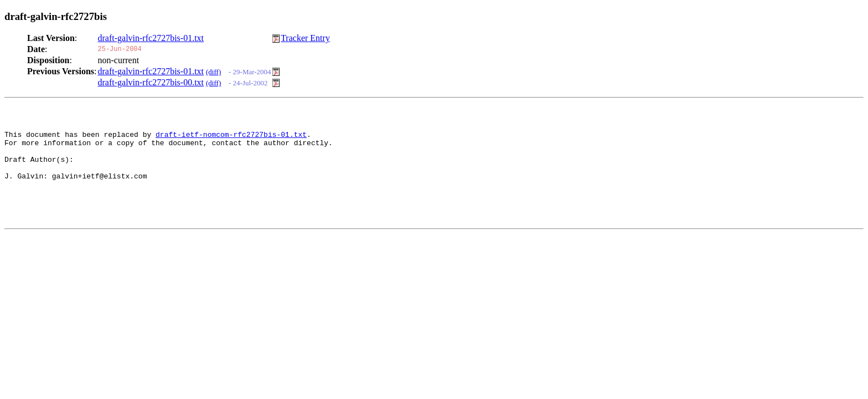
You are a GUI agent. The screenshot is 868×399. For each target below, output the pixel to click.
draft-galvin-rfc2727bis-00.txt (151, 82)
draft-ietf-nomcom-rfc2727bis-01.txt (231, 139)
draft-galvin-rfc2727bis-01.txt (151, 38)
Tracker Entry (305, 38)
